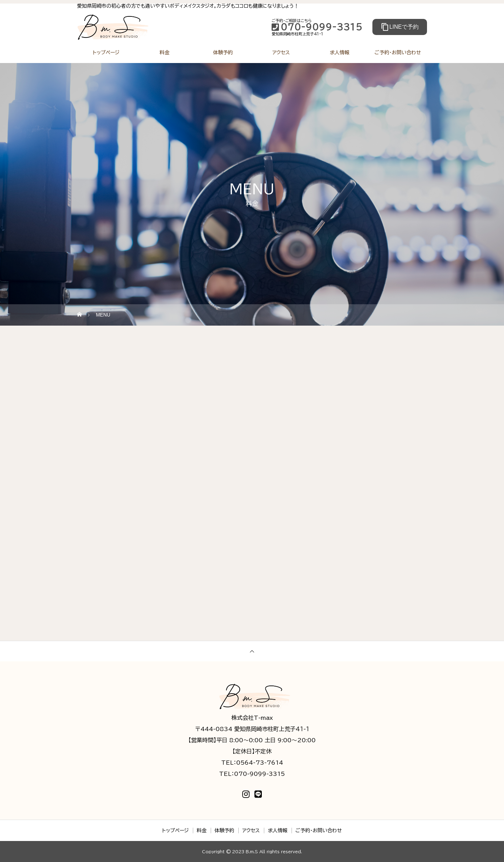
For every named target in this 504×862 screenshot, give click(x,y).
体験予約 (223, 53)
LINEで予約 (400, 27)
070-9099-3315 (317, 27)
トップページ (106, 53)
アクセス (281, 53)
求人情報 (339, 53)
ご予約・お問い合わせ (398, 53)
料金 (164, 53)
